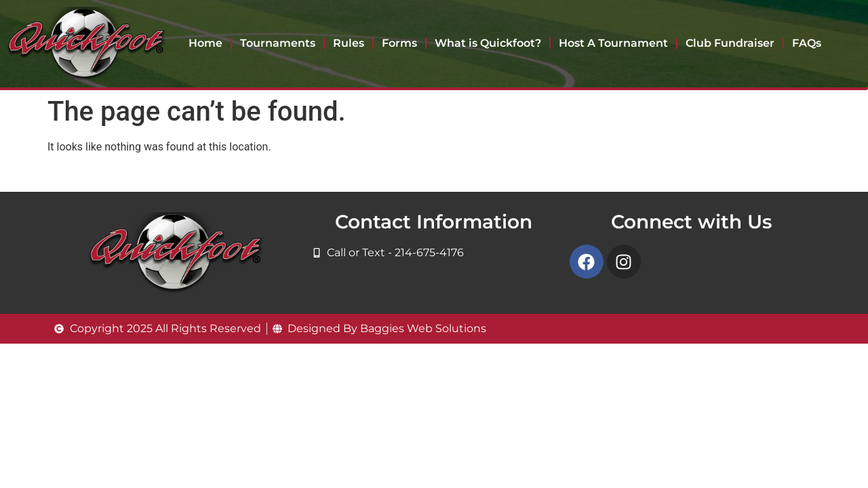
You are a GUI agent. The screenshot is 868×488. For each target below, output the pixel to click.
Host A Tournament (613, 43)
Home (205, 43)
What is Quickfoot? (488, 43)
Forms (399, 43)
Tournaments (278, 43)
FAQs (807, 43)
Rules (349, 43)
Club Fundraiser (730, 43)
